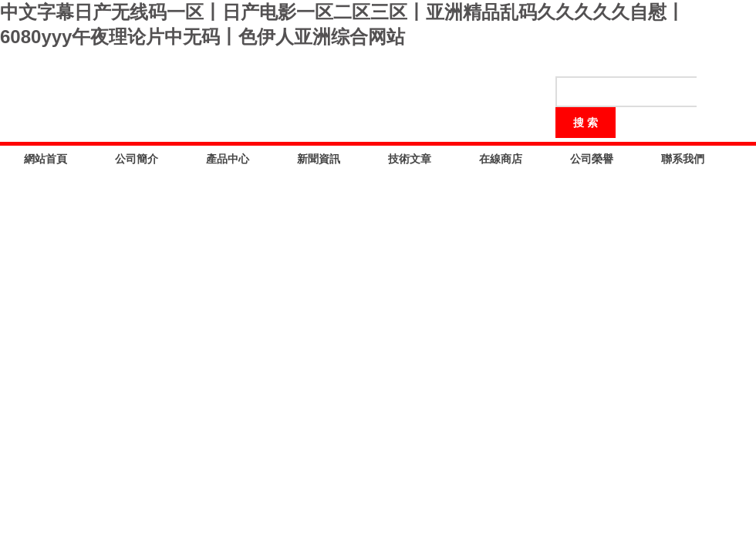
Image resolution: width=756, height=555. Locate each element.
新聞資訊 (319, 159)
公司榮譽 (592, 159)
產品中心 (228, 159)
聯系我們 (683, 159)
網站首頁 (46, 159)
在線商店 (501, 159)
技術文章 (410, 159)
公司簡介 (137, 159)
